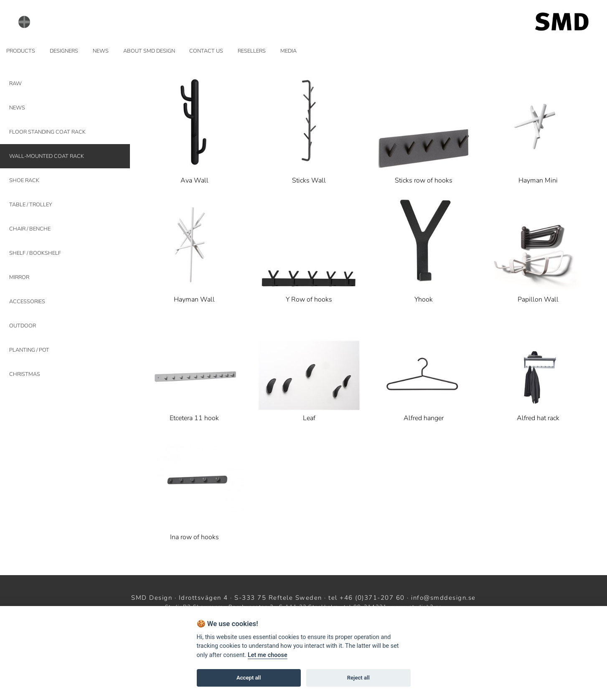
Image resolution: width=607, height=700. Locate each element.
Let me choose (268, 655)
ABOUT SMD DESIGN (149, 51)
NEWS (101, 51)
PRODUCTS (21, 51)
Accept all (249, 678)
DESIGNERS (64, 51)
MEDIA (288, 51)
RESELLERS (252, 51)
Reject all (358, 678)
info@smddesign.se (443, 598)
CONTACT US (206, 51)
